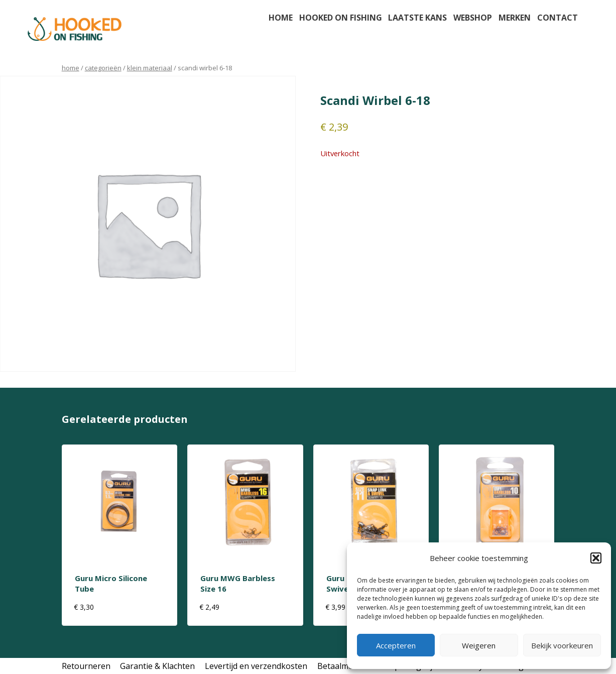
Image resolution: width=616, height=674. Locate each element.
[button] (596, 558)
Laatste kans (417, 18)
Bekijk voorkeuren (562, 645)
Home (281, 18)
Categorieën (103, 68)
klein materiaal (150, 68)
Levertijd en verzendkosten (256, 666)
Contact (558, 18)
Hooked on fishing (341, 18)
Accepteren (396, 645)
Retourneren (86, 666)
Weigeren (479, 645)
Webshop (473, 18)
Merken (515, 18)
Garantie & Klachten (157, 666)
